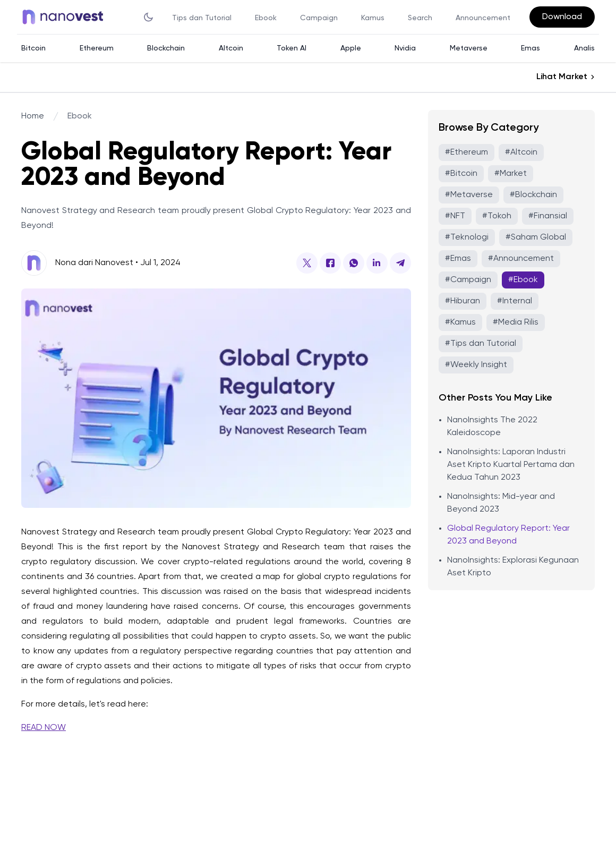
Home (33, 116)
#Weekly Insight (476, 365)
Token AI (292, 48)
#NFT (455, 216)
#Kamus (460, 322)
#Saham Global (536, 237)
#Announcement (521, 259)
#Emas (458, 259)
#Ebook (523, 280)
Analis (584, 48)
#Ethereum (467, 152)
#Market (511, 174)
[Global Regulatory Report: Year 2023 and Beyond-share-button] (307, 263)
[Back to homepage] (66, 17)
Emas (531, 48)
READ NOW (44, 728)
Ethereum (97, 48)
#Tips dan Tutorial (481, 344)
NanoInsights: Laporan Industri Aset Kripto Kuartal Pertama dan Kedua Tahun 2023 (511, 465)
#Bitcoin (461, 174)
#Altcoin (521, 152)
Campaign (319, 18)
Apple (351, 48)
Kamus (373, 18)
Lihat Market (562, 77)
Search (420, 18)
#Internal (515, 301)
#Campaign (468, 280)
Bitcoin (33, 48)
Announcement (483, 18)
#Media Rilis (516, 322)
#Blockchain (533, 195)
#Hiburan (463, 301)
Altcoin (231, 48)
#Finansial (548, 216)
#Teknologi (467, 237)
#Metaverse (469, 195)
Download (562, 17)
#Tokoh (497, 216)
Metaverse (469, 48)
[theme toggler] (148, 17)
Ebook (266, 18)
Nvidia (405, 48)
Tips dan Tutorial (202, 18)
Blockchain (166, 48)
